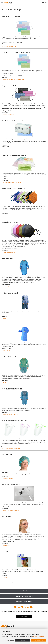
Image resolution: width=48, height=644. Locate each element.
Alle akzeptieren (39, 640)
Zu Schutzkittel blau (7, 351)
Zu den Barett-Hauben (7, 479)
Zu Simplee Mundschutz (8, 115)
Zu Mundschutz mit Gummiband (10, 149)
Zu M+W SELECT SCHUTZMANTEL (10, 415)
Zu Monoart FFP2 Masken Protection (11, 216)
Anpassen (23, 640)
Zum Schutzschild (6, 545)
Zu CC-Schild (5, 577)
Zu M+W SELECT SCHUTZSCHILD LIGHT (12, 448)
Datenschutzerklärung (39, 636)
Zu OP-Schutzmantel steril (8, 319)
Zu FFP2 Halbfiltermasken (8, 253)
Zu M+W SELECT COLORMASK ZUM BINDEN (13, 80)
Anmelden (24, 616)
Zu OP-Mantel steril (7, 287)
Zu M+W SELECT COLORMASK (9, 46)
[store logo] (8, 3)
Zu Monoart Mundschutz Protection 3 (11, 182)
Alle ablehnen (11, 640)
